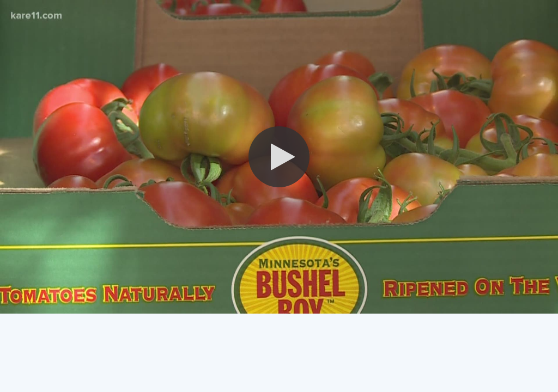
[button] (279, 157)
